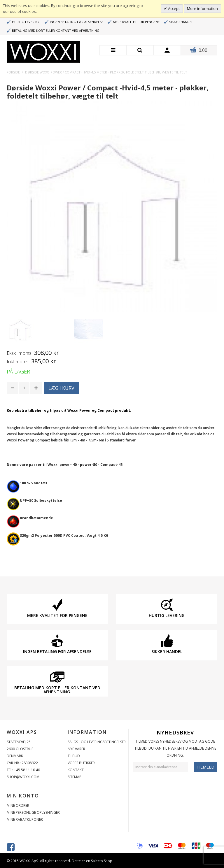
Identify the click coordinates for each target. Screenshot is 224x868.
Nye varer (76, 749)
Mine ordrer (18, 805)
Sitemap (75, 777)
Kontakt (76, 770)
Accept (173, 8)
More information (202, 8)
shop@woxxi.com (23, 777)
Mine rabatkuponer (25, 819)
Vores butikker (81, 763)
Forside (13, 72)
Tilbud (74, 756)
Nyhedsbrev (175, 732)
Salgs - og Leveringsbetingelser (97, 742)
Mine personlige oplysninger (33, 812)
